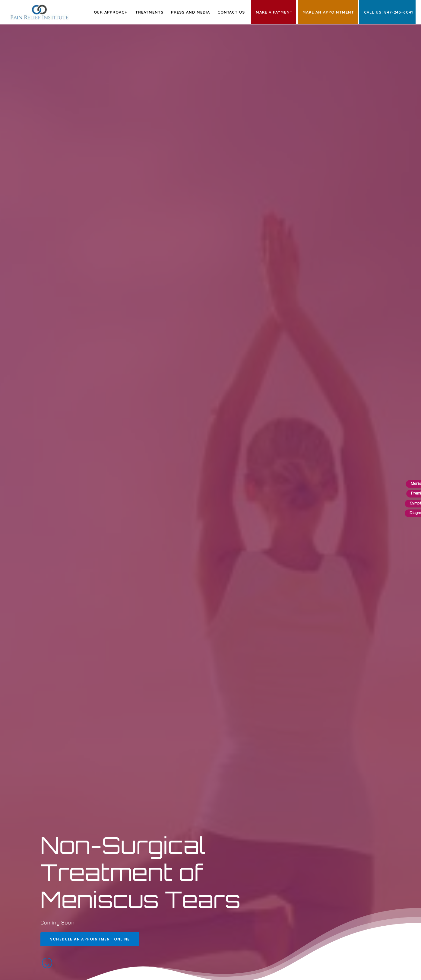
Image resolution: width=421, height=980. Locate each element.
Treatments (149, 12)
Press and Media (190, 12)
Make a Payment (274, 12)
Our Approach (111, 12)
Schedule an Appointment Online (90, 939)
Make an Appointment (328, 12)
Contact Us (231, 12)
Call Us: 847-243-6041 (389, 12)
